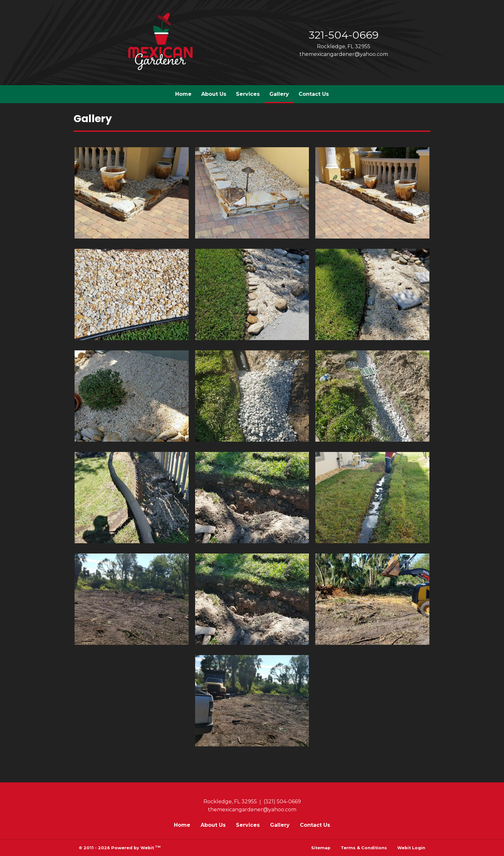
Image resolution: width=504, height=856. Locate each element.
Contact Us (314, 94)
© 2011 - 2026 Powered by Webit (120, 847)
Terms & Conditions (364, 848)
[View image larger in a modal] (132, 193)
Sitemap (321, 848)
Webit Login (411, 848)
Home (183, 94)
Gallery (282, 92)
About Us (214, 94)
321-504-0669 (344, 35)
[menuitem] (183, 94)
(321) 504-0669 (282, 802)
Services (248, 94)
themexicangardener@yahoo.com (344, 54)
